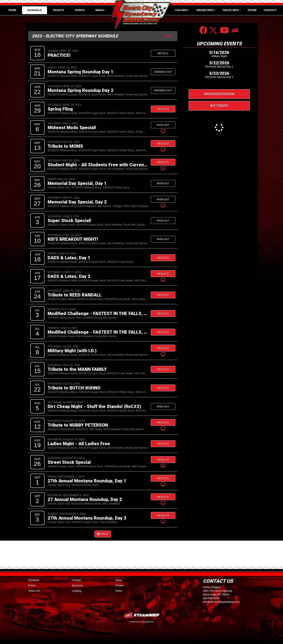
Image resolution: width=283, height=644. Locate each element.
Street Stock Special (69, 462)
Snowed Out (163, 72)
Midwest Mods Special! (72, 127)
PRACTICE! (59, 55)
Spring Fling (60, 109)
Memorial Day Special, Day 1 (77, 183)
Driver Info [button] (205, 10)
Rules (119, 591)
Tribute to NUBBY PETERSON (78, 425)
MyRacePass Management (141, 622)
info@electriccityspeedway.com (221, 602)
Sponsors (77, 585)
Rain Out (163, 125)
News (119, 580)
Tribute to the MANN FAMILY (77, 369)
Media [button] (100, 10)
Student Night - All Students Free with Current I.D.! (98, 165)
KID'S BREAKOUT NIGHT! (73, 239)
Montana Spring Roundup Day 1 (81, 72)
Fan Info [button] (181, 10)
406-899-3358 (211, 598)
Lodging (76, 591)
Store (252, 10)
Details (163, 53)
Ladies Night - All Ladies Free (79, 444)
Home (12, 10)
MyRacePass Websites (142, 615)
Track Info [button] (230, 10)
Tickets (58, 10)
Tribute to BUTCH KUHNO (74, 388)
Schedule (35, 10)
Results (163, 109)
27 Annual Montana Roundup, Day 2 (85, 499)
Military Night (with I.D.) (72, 351)
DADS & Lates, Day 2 (69, 276)
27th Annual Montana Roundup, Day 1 (87, 481)
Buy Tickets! (219, 106)
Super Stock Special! (69, 220)
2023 (168, 36)
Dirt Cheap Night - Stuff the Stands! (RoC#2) (94, 406)
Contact (270, 10)
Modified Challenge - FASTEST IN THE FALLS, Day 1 (98, 313)
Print (103, 534)
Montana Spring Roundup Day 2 (81, 90)
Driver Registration (219, 94)
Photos (120, 585)
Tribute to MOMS (65, 146)
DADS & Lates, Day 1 (69, 258)
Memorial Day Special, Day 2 (77, 202)
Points (80, 10)
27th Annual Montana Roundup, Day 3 (87, 518)
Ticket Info (34, 591)
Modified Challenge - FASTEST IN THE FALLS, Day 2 (98, 332)
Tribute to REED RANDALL (75, 295)
